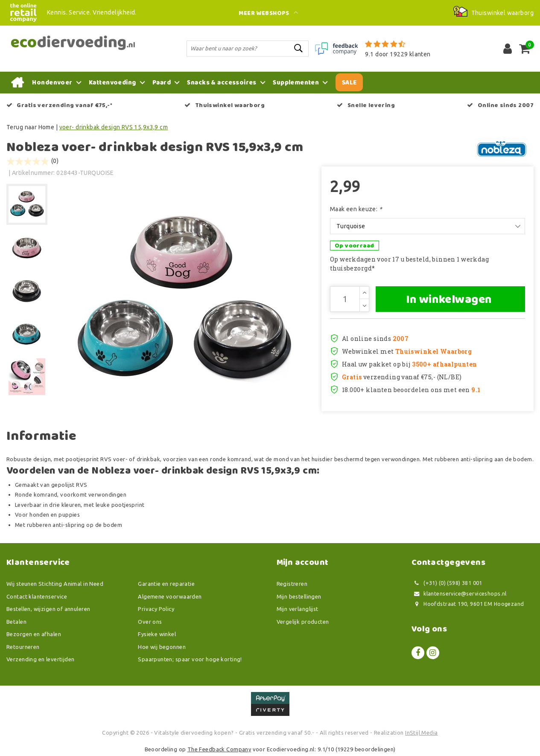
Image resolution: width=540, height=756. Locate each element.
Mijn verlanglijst (298, 609)
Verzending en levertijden (41, 659)
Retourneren (23, 647)
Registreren (292, 584)
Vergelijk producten (303, 622)
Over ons (150, 622)
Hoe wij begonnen (162, 647)
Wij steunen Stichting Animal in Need (55, 584)
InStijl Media (421, 733)
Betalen (16, 622)
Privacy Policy (156, 609)
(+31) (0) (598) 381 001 (447, 583)
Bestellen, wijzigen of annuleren (48, 609)
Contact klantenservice (37, 596)
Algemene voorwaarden (170, 596)
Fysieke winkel (157, 634)
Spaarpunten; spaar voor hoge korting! (190, 659)
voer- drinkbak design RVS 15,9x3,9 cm (114, 127)
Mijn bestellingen (299, 596)
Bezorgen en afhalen (34, 634)
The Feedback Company (219, 749)
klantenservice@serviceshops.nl (459, 594)
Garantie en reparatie (166, 584)
